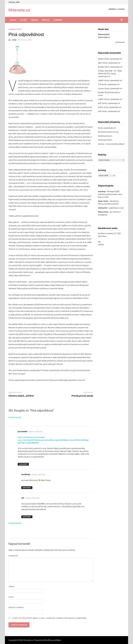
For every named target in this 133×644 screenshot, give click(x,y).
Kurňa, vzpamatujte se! (113, 59)
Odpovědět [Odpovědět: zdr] (27, 517)
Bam (59, 640)
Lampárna (58, 20)
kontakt (121, 9)
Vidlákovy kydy (15, 29)
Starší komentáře (15, 417)
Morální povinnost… (106, 136)
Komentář (14, 556)
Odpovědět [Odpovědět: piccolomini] (23, 464)
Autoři (23, 20)
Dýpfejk (46, 20)
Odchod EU (103, 208)
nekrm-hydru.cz (104, 37)
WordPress (49, 640)
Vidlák (14, 40)
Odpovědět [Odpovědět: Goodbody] (27, 488)
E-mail (11, 597)
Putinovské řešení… (106, 140)
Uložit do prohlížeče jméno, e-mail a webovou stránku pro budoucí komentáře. (50, 618)
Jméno (11, 586)
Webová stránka (16, 607)
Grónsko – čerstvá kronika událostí (111, 144)
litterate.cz (19, 10)
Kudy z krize (103, 201)
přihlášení (112, 9)
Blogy (13, 20)
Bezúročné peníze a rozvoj (108, 132)
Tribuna (34, 20)
